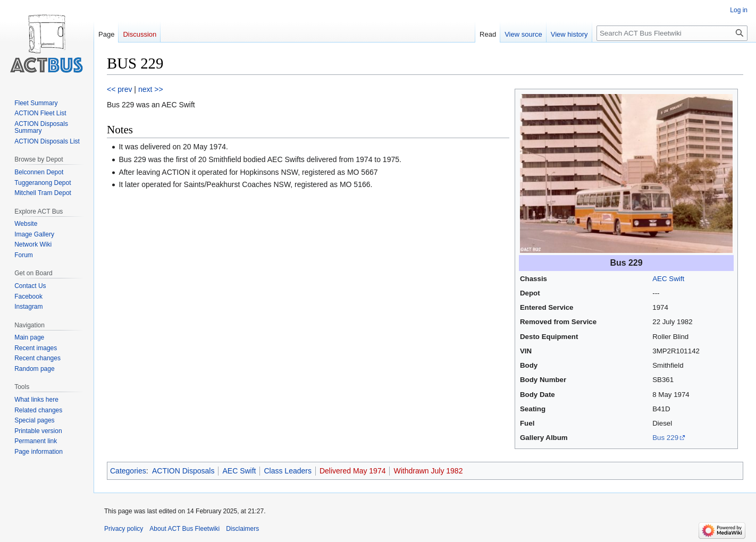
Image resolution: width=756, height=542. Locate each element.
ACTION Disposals (183, 471)
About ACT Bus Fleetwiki (184, 529)
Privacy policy (124, 529)
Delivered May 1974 (353, 471)
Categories (128, 471)
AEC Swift (668, 279)
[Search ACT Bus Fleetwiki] (672, 33)
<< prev (119, 89)
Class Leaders (288, 471)
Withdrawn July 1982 (428, 471)
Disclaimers (242, 529)
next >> (151, 89)
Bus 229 (665, 438)
